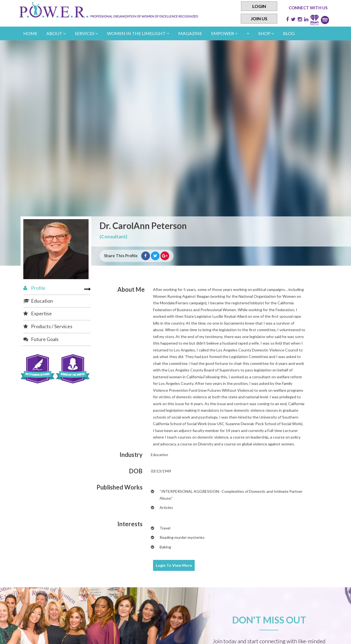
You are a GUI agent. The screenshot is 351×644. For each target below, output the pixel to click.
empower (224, 33)
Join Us (259, 19)
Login (259, 6)
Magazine (190, 33)
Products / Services (48, 326)
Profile (34, 288)
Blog (289, 33)
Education (38, 301)
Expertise (38, 313)
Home (30, 33)
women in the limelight (138, 33)
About (56, 33)
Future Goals (41, 339)
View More (174, 565)
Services (86, 33)
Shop (266, 33)
